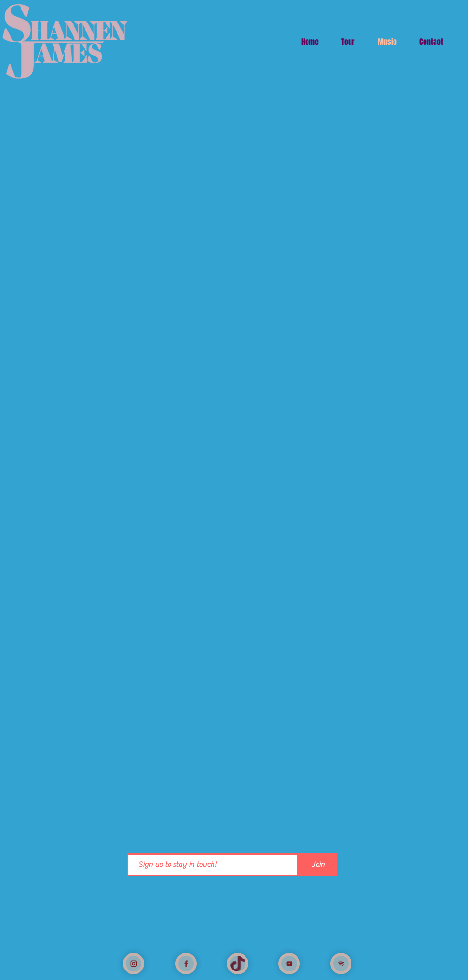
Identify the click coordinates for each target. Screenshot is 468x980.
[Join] (318, 865)
